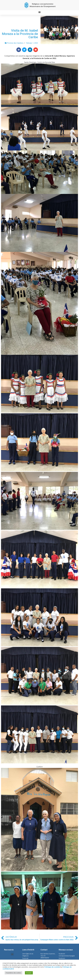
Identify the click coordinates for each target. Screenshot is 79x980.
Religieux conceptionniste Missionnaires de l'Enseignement (43, 5)
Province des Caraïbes (15, 43)
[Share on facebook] (19, 50)
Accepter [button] (29, 973)
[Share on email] (36, 50)
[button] (40, 12)
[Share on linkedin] (30, 50)
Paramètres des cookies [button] (13, 973)
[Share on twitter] (24, 50)
